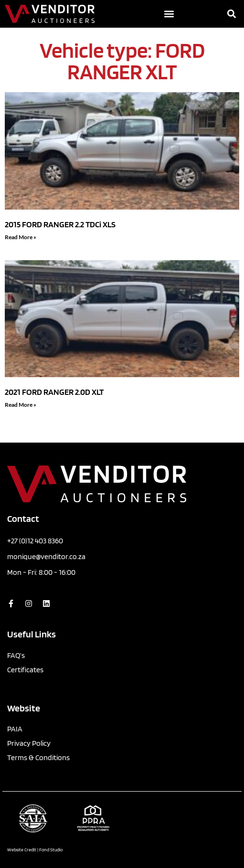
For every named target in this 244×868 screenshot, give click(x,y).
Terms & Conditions (38, 757)
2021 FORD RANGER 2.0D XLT (54, 392)
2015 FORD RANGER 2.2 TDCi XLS (60, 224)
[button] (169, 14)
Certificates (25, 670)
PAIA (15, 729)
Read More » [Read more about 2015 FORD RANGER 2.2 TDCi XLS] (21, 237)
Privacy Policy (29, 743)
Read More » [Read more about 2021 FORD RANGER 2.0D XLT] (21, 405)
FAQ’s (16, 655)
